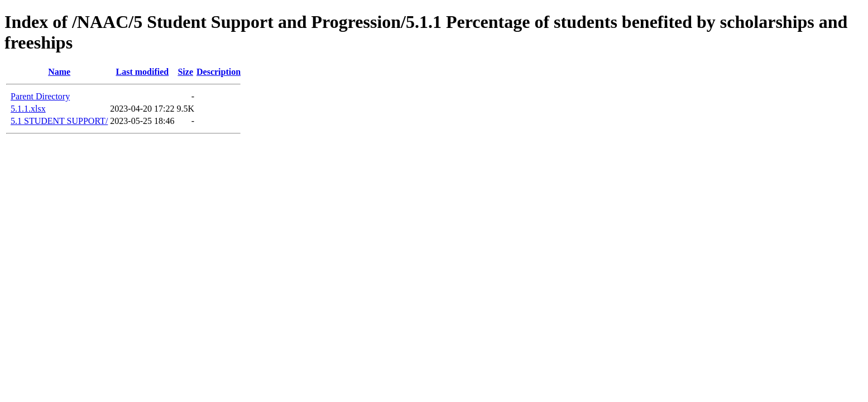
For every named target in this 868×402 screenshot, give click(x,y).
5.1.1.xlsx (28, 109)
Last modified (143, 72)
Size (185, 72)
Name (59, 72)
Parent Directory (40, 96)
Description (219, 72)
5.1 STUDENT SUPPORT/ (59, 121)
